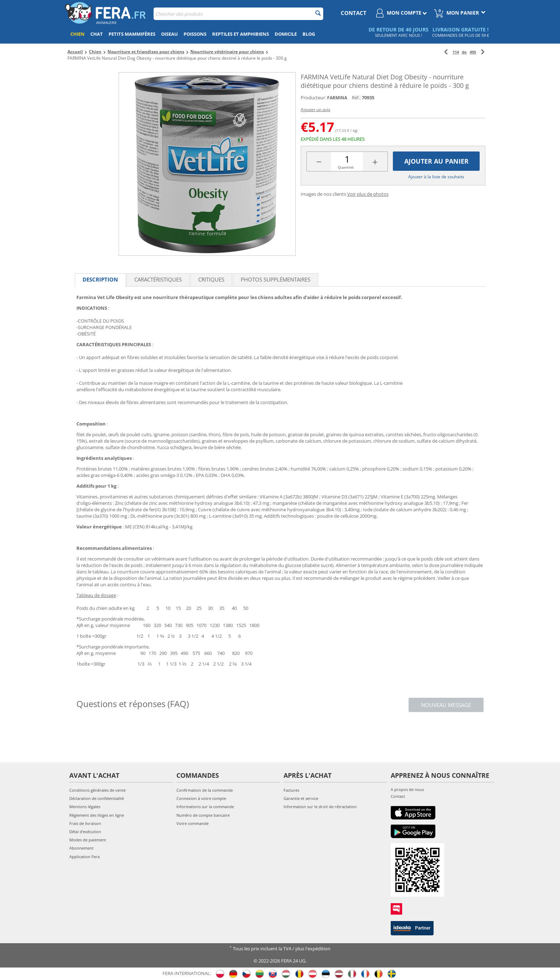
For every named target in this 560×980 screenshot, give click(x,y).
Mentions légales (85, 807)
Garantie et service (301, 798)
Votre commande (192, 823)
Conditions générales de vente (97, 790)
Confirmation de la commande (205, 790)
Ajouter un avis (316, 110)
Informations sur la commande (205, 807)
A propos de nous (407, 789)
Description (100, 279)
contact (354, 13)
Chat (97, 34)
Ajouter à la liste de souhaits (436, 177)
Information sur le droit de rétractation (320, 807)
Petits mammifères (132, 34)
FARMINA (337, 98)
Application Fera (84, 857)
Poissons (195, 34)
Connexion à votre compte (201, 798)
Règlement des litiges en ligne (97, 815)
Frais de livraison (85, 823)
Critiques (211, 279)
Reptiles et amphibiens (241, 34)
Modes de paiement (88, 840)
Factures (291, 790)
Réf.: (356, 98)
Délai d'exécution (85, 832)
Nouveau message (446, 705)
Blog (309, 34)
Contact (398, 796)
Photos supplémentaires (276, 279)
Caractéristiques (158, 279)
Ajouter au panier (436, 161)
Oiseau (169, 34)
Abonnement (81, 848)
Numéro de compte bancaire (203, 815)
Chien (77, 34)
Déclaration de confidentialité (97, 798)
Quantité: (346, 167)
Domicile (286, 34)
